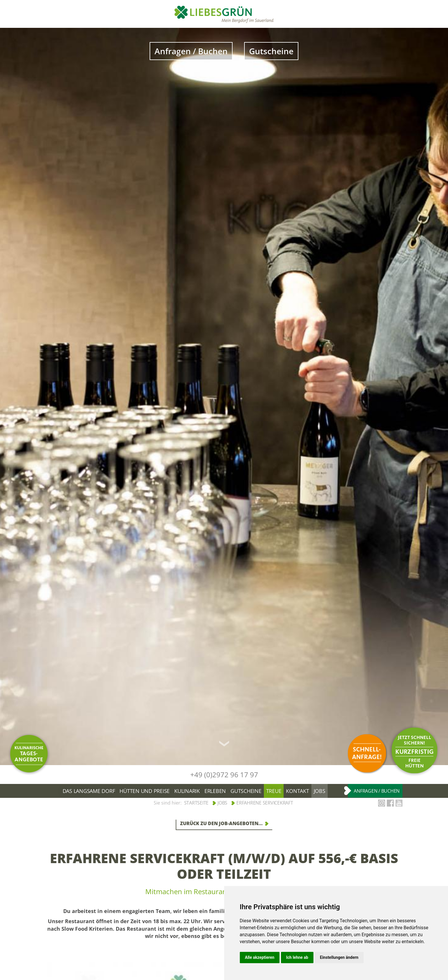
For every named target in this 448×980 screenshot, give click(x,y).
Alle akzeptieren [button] (260, 957)
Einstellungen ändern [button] (339, 957)
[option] (224, 396)
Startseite (196, 803)
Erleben (215, 791)
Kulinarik (187, 791)
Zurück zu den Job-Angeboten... (221, 823)
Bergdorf (56, 791)
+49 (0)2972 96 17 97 (224, 775)
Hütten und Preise (145, 791)
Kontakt (297, 791)
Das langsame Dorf (89, 791)
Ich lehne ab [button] (297, 957)
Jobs (320, 791)
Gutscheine (271, 51)
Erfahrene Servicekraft (265, 803)
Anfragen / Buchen (191, 51)
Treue (274, 791)
